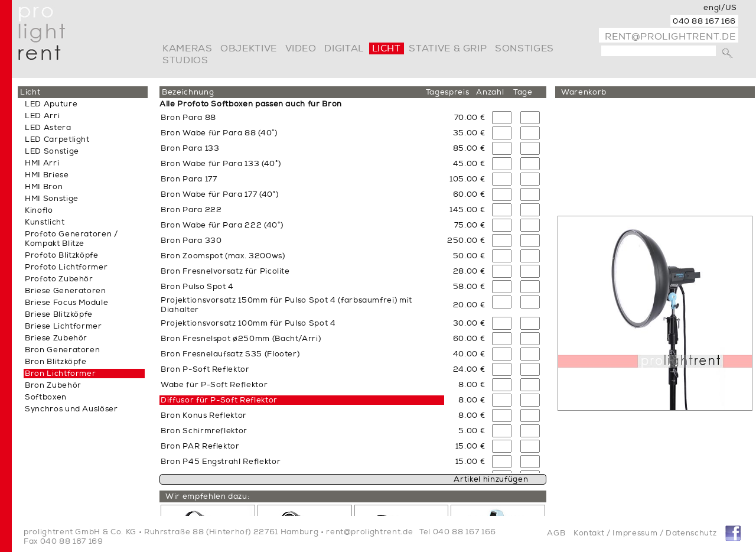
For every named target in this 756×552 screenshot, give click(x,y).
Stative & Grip (448, 48)
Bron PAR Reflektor (200, 446)
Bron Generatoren (62, 350)
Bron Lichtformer (60, 374)
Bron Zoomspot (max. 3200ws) (223, 256)
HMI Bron (44, 187)
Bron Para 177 (189, 179)
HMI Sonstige (52, 199)
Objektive (249, 48)
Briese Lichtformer (63, 326)
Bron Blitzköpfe (56, 362)
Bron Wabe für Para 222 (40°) (222, 225)
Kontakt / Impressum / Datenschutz (645, 533)
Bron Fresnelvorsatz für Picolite (225, 271)
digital (344, 48)
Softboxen (46, 397)
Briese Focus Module (66, 303)
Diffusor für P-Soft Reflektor (219, 400)
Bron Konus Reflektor (204, 415)
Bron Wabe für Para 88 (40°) (219, 133)
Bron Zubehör (53, 385)
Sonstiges (524, 48)
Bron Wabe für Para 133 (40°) (221, 164)
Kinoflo (39, 210)
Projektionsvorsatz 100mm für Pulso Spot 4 (248, 323)
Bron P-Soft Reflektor (205, 369)
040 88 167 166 (704, 21)
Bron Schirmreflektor (204, 431)
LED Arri (42, 116)
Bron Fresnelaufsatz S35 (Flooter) (230, 354)
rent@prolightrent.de (670, 37)
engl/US (720, 8)
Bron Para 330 (191, 241)
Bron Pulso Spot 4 (197, 287)
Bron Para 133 (190, 148)
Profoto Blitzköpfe (62, 255)
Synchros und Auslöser (71, 409)
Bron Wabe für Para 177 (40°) (219, 194)
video (301, 48)
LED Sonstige (52, 151)
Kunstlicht (45, 222)
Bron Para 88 (188, 118)
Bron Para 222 (191, 210)
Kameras (187, 48)
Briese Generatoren (66, 291)
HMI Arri (42, 163)
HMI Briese (47, 175)
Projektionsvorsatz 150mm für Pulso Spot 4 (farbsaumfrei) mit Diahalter (286, 305)
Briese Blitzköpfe (59, 314)
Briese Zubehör (56, 338)
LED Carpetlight (57, 139)
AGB (556, 533)
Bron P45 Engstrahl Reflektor (221, 462)
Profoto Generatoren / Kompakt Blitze (71, 239)
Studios (185, 60)
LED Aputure (51, 104)
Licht (387, 48)
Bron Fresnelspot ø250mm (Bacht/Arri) (241, 339)
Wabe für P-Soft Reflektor (214, 385)
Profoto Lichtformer (66, 267)
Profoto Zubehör (59, 279)
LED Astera (48, 128)
